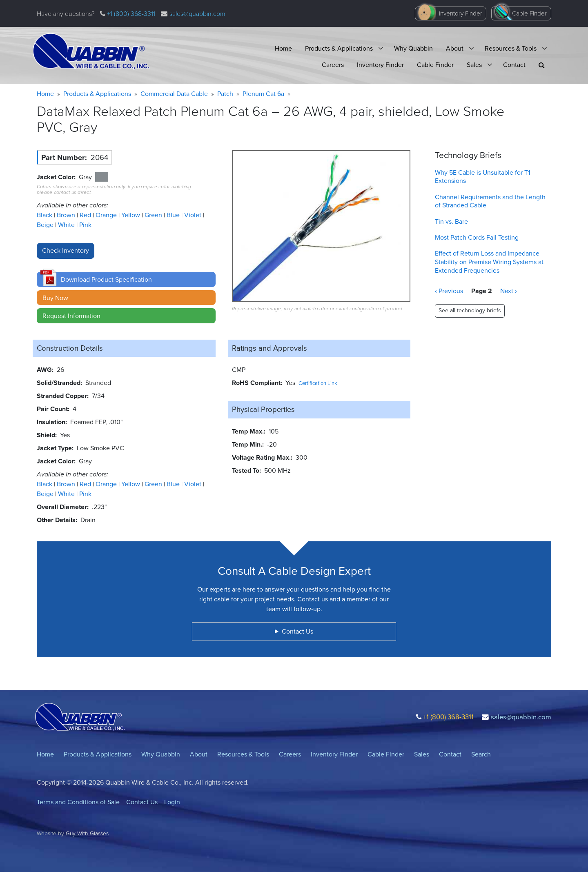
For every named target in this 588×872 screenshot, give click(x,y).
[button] (542, 65)
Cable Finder (529, 13)
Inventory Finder (461, 13)
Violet (194, 215)
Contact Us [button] (297, 631)
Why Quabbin (413, 48)
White (67, 225)
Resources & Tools (511, 48)
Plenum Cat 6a (263, 94)
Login (172, 802)
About (455, 48)
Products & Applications (339, 48)
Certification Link (318, 383)
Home (283, 48)
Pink (85, 225)
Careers (333, 65)
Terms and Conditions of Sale (78, 802)
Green (154, 215)
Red (86, 215)
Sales (474, 65)
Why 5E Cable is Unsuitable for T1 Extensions (482, 177)
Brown (67, 215)
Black (45, 215)
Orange (107, 215)
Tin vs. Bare (451, 221)
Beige (46, 225)
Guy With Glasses (87, 833)
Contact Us (142, 802)
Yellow (131, 215)
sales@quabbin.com (197, 14)
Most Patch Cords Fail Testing (477, 237)
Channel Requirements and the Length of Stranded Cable (490, 201)
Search (481, 754)
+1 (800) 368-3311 (130, 14)
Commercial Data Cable (174, 94)
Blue (174, 215)
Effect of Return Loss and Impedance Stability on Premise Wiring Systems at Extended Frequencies (489, 262)
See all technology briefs (470, 310)
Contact (514, 65)
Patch (225, 94)
